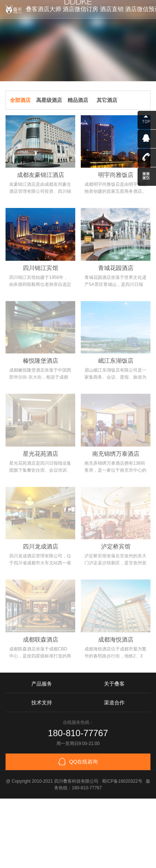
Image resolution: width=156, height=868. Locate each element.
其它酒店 (107, 100)
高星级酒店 (49, 100)
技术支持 (42, 703)
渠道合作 (114, 703)
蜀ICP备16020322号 (122, 781)
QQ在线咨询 (78, 762)
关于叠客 (114, 684)
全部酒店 (20, 100)
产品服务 (42, 684)
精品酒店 (78, 100)
